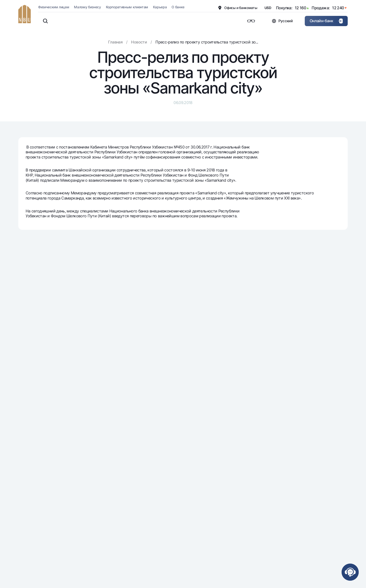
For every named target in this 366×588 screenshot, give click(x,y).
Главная (115, 42)
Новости (139, 42)
